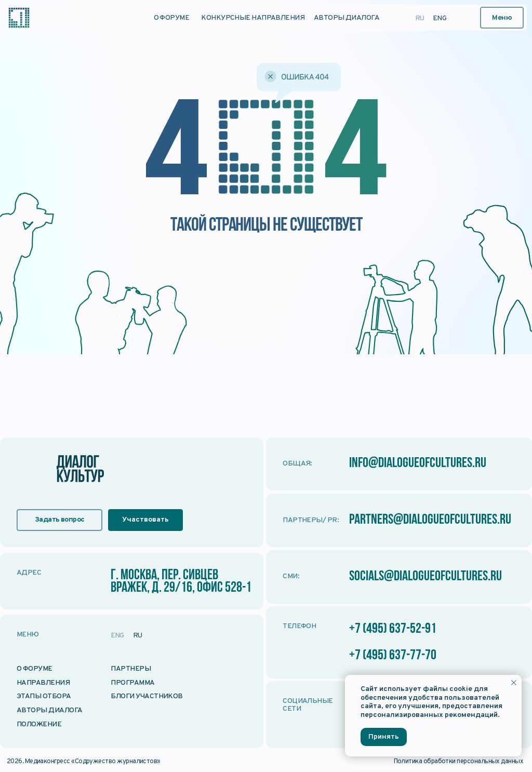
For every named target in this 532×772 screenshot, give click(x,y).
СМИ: (291, 576)
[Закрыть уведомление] (514, 683)
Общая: (297, 464)
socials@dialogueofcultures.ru (426, 577)
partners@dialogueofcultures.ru (430, 520)
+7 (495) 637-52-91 (393, 629)
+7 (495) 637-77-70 (393, 656)
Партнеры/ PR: (311, 520)
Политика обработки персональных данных (459, 762)
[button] (502, 18)
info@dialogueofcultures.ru (418, 463)
